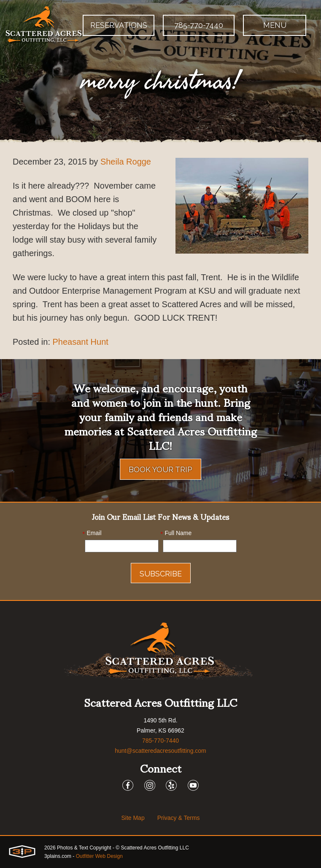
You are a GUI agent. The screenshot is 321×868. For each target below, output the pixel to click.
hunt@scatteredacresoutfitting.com (160, 751)
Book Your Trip (160, 469)
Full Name (176, 533)
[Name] (200, 546)
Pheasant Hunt (81, 342)
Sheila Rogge (126, 162)
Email (92, 533)
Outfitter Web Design (99, 856)
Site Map (133, 818)
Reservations (119, 25)
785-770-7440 (199, 25)
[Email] (122, 546)
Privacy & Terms (179, 818)
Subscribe (161, 574)
